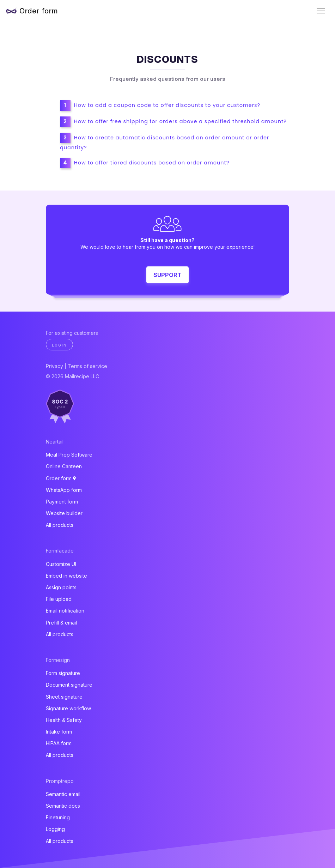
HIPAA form (59, 743)
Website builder (64, 513)
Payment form (62, 502)
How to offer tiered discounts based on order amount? (152, 163)
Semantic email (63, 794)
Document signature (69, 685)
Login (59, 345)
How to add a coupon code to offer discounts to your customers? (167, 105)
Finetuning (58, 817)
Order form (39, 11)
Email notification (65, 611)
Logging (55, 829)
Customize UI (61, 564)
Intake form (59, 732)
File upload (59, 599)
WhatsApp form (64, 490)
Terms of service (87, 366)
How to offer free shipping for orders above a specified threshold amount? (180, 121)
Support (167, 275)
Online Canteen (64, 466)
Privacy (54, 366)
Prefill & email (61, 623)
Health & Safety (64, 720)
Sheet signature (64, 697)
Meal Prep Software (69, 455)
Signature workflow (68, 708)
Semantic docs (63, 806)
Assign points (61, 587)
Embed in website (66, 576)
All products (60, 525)
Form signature (63, 673)
